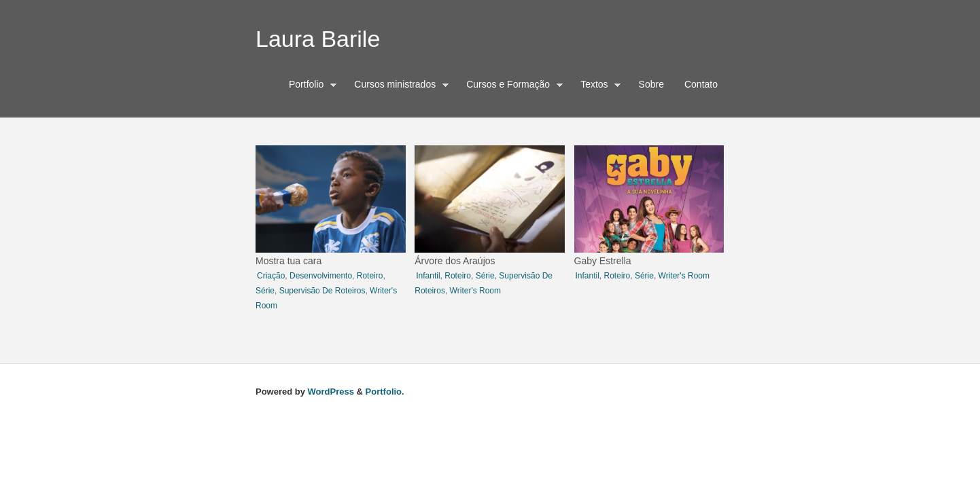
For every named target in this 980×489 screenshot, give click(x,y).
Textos (597, 86)
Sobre (651, 84)
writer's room (475, 291)
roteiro (370, 276)
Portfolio (310, 86)
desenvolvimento (321, 276)
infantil (428, 276)
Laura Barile (318, 39)
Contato (701, 84)
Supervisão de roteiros (322, 291)
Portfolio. (385, 392)
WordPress (331, 392)
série (265, 291)
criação (271, 276)
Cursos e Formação (511, 86)
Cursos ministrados (398, 86)
